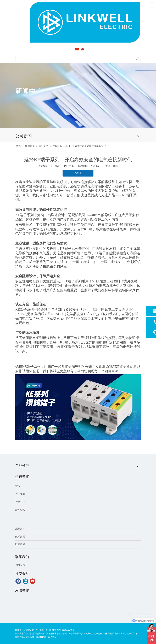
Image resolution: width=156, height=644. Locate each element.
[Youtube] (32, 581)
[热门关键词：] (137, 59)
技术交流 (20, 537)
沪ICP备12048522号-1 (64, 630)
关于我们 (20, 494)
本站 (116, 166)
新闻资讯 (20, 510)
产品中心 (20, 502)
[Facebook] (18, 581)
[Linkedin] (25, 581)
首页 (18, 486)
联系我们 (20, 544)
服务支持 (20, 529)
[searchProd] (75, 59)
